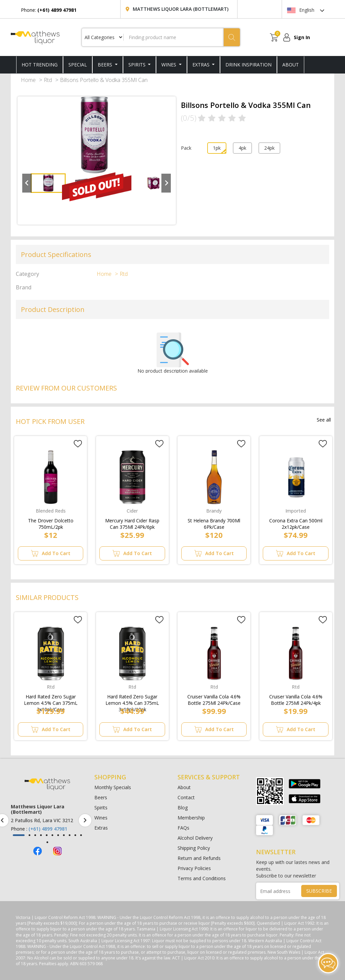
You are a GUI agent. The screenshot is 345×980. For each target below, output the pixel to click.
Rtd (48, 80)
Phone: (49, 10)
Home (28, 80)
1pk (217, 148)
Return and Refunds (199, 858)
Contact (186, 797)
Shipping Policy (194, 848)
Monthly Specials (113, 787)
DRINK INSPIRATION (248, 65)
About (184, 787)
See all (324, 420)
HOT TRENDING (40, 65)
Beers (106, 65)
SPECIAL (78, 65)
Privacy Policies (194, 868)
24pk (269, 148)
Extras (202, 65)
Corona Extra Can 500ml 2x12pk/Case (296, 522)
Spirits (138, 65)
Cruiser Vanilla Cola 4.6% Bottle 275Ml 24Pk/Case (214, 698)
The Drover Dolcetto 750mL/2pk (51, 522)
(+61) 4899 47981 (48, 829)
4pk (242, 148)
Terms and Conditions (202, 878)
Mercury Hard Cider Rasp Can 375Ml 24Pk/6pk (132, 522)
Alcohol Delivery (195, 838)
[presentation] (85, 820)
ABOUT (291, 65)
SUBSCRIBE (319, 891)
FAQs (183, 828)
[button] (19, 835)
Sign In (302, 37)
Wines (169, 65)
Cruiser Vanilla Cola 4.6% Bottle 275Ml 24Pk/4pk (296, 698)
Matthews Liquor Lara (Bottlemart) (181, 9)
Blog (183, 808)
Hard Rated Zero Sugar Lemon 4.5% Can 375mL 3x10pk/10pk (132, 698)
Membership (191, 818)
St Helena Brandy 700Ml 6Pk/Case (214, 522)
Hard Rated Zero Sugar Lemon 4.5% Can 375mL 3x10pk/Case (51, 698)
